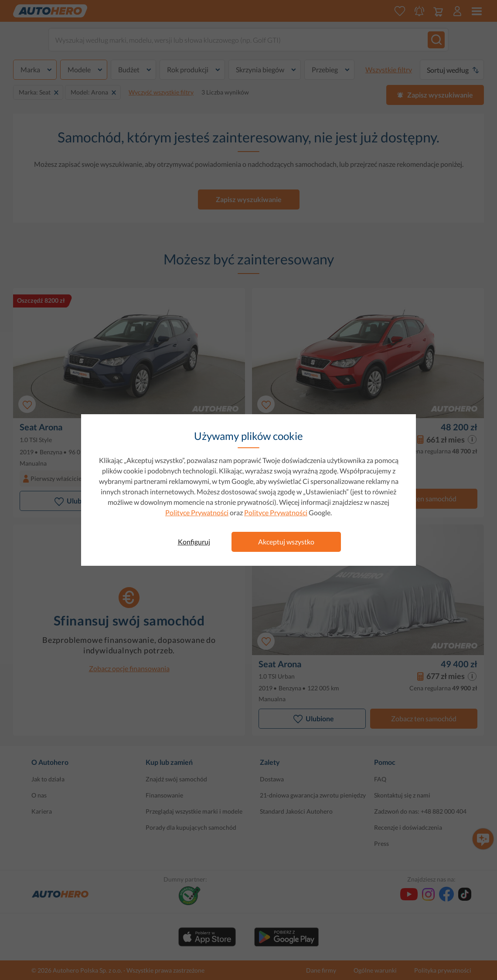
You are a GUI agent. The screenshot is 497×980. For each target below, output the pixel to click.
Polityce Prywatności (197, 512)
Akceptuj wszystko (286, 542)
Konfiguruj (194, 542)
